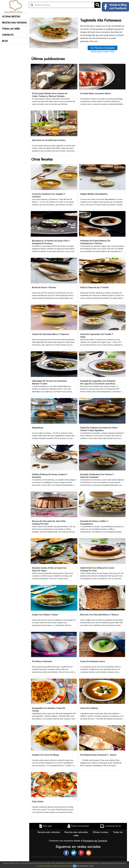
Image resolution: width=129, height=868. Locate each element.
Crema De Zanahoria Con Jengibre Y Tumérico (49, 195)
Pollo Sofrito (38, 802)
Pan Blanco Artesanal (42, 661)
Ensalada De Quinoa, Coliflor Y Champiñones (94, 523)
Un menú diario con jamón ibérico (96, 93)
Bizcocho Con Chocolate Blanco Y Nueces (100, 615)
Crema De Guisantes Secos (93, 661)
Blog (5, 41)
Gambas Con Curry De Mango (46, 755)
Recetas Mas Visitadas (14, 23)
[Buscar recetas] (62, 5)
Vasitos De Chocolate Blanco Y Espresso (51, 334)
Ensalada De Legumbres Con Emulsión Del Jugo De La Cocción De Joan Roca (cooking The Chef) (98, 382)
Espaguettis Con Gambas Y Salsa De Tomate (49, 709)
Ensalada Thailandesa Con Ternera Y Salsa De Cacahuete (97, 476)
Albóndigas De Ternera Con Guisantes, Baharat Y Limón (50, 382)
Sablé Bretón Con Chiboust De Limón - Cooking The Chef (98, 569)
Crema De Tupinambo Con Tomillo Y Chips (97, 336)
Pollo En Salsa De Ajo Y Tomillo (95, 287)
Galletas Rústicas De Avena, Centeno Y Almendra (50, 476)
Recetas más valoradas (77, 832)
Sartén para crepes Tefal (103, 52)
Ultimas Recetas (11, 17)
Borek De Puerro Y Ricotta (44, 287)
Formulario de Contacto (95, 841)
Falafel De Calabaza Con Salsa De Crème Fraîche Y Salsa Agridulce (99, 429)
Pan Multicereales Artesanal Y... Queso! (98, 755)
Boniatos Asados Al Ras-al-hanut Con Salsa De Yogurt (49, 569)
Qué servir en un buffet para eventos (49, 140)
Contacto (8, 35)
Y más (91, 866)
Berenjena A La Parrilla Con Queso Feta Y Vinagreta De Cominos (51, 242)
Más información (82, 866)
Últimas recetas (101, 832)
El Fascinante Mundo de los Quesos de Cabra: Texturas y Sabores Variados (50, 95)
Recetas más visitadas (49, 832)
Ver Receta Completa (102, 48)
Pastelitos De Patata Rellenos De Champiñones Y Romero (95, 242)
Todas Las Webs (11, 29)
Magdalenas (38, 428)
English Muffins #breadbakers (94, 194)
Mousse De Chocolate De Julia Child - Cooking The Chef (49, 523)
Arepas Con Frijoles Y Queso (45, 615)
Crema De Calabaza (89, 708)
